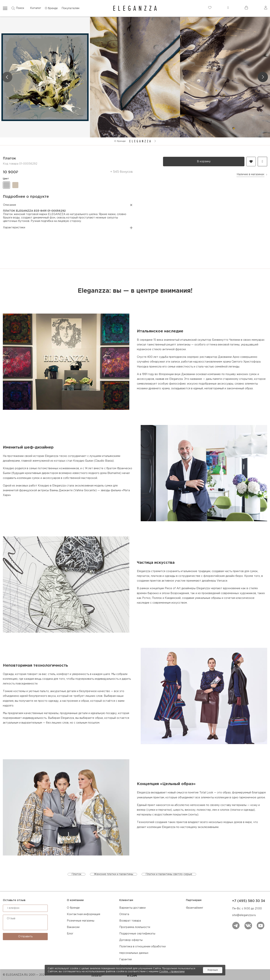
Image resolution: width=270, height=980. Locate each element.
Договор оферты (131, 940)
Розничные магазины (81, 921)
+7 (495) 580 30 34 (249, 901)
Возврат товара (130, 921)
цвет (6, 179)
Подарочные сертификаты (137, 934)
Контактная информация (83, 914)
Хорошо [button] (213, 970)
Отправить (25, 937)
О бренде (73, 908)
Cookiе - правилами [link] (172, 972)
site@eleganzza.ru (244, 915)
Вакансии (73, 927)
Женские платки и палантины (114, 874)
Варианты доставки (132, 908)
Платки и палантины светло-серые (169, 874)
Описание (68, 205)
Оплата (124, 914)
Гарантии (126, 960)
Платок (76, 874)
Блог (70, 934)
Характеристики (68, 228)
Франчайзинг (195, 908)
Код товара (11, 164)
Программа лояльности (135, 927)
